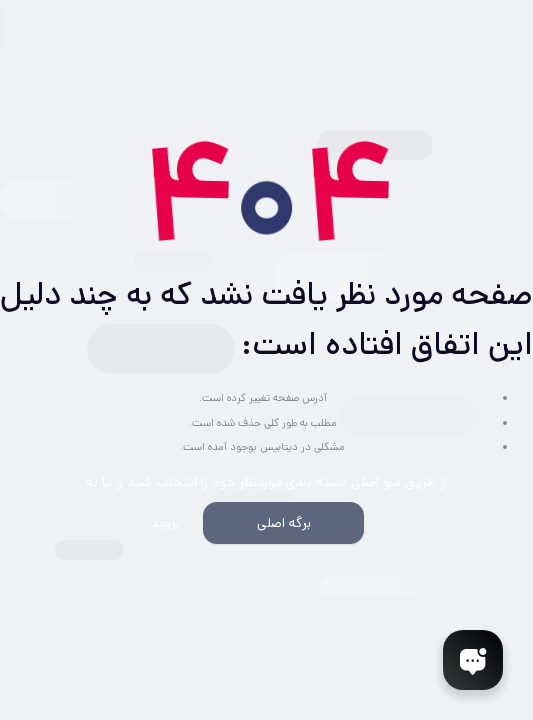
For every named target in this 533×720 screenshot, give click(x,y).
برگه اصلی (284, 523)
